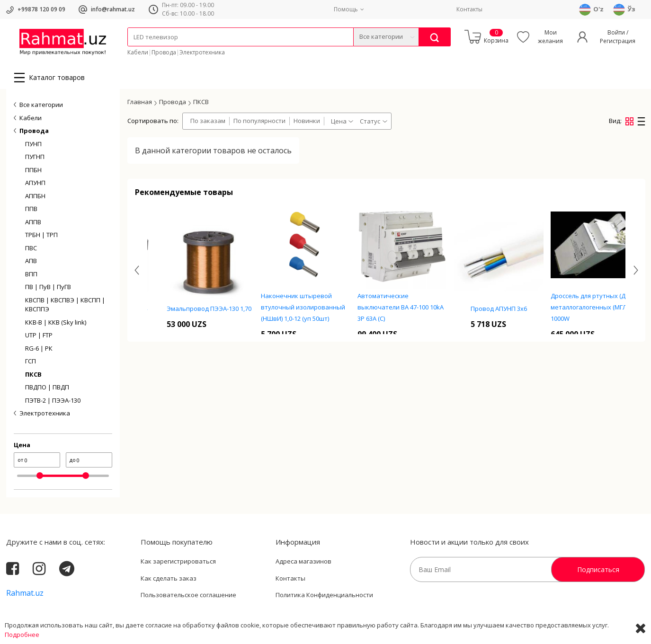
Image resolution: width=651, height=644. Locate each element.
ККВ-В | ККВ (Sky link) (56, 322)
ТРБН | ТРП (41, 235)
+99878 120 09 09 (41, 9)
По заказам (208, 121)
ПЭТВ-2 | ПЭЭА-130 (53, 400)
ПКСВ (33, 374)
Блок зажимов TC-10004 (193, 309)
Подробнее (22, 635)
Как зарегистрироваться (178, 561)
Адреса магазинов (303, 561)
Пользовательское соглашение (188, 595)
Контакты (469, 9)
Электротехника (202, 52)
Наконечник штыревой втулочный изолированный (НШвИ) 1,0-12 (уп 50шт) (383, 307)
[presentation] (137, 270)
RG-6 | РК (39, 348)
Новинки (307, 121)
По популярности (259, 121)
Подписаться (598, 569)
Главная (140, 102)
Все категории (41, 105)
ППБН (33, 170)
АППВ (33, 222)
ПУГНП (35, 157)
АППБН (35, 196)
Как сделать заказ (169, 578)
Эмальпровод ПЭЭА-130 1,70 (290, 309)
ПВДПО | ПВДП (47, 387)
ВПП (31, 274)
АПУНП (35, 183)
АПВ (31, 261)
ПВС (31, 248)
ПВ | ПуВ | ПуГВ (48, 287)
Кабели (138, 52)
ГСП (31, 361)
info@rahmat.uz (113, 9)
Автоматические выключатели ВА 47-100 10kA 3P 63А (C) (481, 307)
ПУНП (33, 144)
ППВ (31, 209)
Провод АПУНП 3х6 (579, 309)
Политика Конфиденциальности (324, 595)
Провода (164, 52)
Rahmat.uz (25, 593)
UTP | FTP (39, 335)
